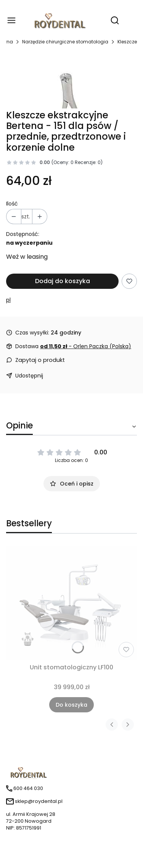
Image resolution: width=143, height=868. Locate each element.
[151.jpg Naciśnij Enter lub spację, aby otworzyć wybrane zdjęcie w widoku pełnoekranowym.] (72, 81)
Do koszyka (71, 705)
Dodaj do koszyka (63, 281)
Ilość (12, 204)
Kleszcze (127, 42)
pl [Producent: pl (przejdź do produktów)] (8, 300)
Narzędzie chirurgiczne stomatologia (65, 42)
